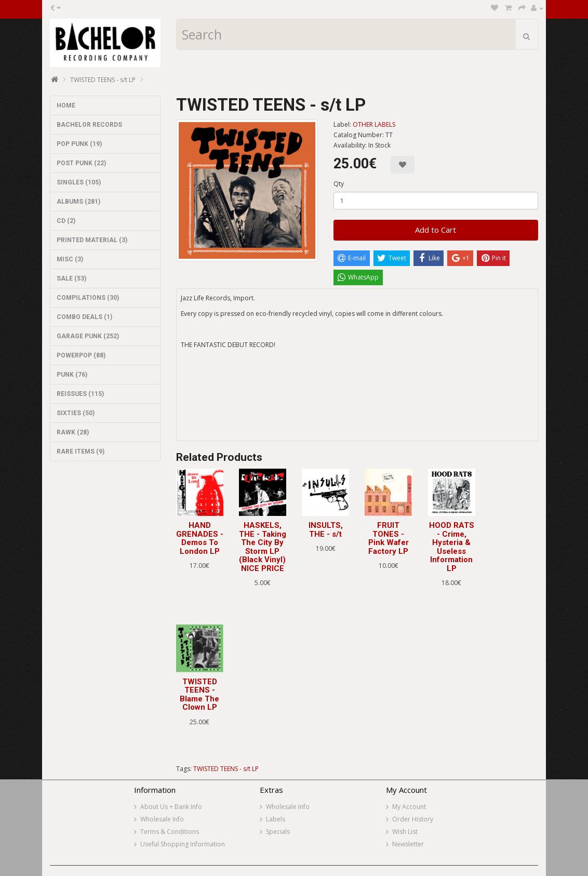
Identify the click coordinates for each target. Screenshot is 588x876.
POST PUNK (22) (81, 163)
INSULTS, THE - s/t (326, 530)
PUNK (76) (72, 375)
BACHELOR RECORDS (89, 125)
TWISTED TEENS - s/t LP (103, 80)
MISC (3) (70, 259)
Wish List (405, 832)
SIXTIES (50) (76, 413)
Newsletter (408, 844)
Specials (278, 832)
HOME (66, 105)
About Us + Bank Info (171, 807)
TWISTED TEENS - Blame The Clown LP (199, 695)
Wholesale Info (162, 819)
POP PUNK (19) (79, 144)
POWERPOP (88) (81, 355)
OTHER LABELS (374, 124)
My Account (409, 807)
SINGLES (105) (79, 182)
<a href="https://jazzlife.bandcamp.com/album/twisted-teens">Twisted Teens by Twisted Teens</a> (357, 402)
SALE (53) (71, 278)
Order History (413, 819)
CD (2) (66, 221)
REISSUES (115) (80, 394)
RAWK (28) (73, 432)
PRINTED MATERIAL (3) (92, 240)
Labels (276, 819)
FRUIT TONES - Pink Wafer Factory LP (389, 538)
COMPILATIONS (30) (88, 298)
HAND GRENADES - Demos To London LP (200, 538)
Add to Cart (436, 230)
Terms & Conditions (170, 832)
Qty (339, 184)
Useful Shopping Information (183, 844)
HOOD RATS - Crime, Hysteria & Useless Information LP (452, 547)
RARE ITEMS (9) (81, 452)
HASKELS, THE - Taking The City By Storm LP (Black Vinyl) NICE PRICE (263, 547)
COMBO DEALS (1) (84, 317)
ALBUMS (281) (78, 202)
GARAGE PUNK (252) (88, 336)
